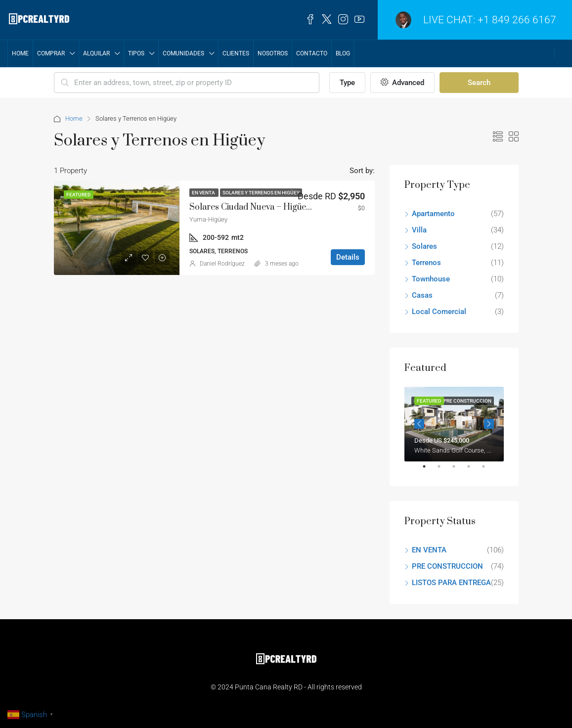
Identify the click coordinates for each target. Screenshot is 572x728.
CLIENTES (236, 53)
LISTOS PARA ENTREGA (451, 583)
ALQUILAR (96, 53)
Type (347, 83)
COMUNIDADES (183, 53)
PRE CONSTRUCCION (447, 566)
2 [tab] (444, 470)
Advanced (402, 83)
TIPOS (136, 53)
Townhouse (431, 279)
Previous (419, 424)
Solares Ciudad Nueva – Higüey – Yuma (266, 207)
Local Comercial (439, 312)
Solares (424, 246)
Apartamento (433, 214)
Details (348, 257)
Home (20, 53)
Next (489, 424)
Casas (422, 295)
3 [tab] (459, 470)
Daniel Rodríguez (222, 264)
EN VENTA (204, 193)
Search (479, 83)
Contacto (312, 53)
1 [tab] (429, 470)
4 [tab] (474, 470)
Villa (419, 230)
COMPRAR (51, 53)
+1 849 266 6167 (517, 20)
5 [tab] (488, 470)
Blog (343, 53)
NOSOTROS (273, 53)
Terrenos (426, 263)
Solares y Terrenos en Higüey (261, 193)
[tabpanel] (454, 424)
